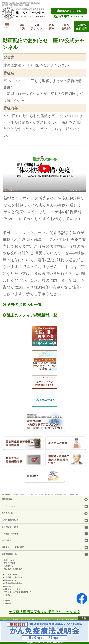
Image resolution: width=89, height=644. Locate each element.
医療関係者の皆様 (11, 580)
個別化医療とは (45, 499)
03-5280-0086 (69, 11)
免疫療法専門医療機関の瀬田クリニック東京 (44, 612)
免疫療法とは (45, 513)
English (7, 601)
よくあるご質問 (10, 575)
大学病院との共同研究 (12, 577)
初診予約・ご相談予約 (12, 569)
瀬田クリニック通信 (12, 589)
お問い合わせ (9, 560)
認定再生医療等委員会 (12, 583)
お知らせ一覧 (49, 494)
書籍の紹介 (8, 586)
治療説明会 (8, 566)
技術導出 (7, 595)
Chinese (7, 604)
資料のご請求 (9, 563)
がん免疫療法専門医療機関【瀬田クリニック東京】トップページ (23, 494)
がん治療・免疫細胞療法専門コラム (18, 592)
